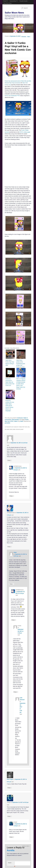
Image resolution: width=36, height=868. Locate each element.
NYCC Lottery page (25, 132)
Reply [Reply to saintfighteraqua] (12, 496)
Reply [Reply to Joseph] (9, 816)
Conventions (8, 420)
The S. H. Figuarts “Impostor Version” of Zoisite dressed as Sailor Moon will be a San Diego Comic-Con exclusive (21, 384)
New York (7, 421)
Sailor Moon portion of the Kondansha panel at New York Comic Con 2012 (21, 364)
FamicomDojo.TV (14, 1)
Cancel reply (26, 846)
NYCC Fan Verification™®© (12, 96)
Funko (27, 420)
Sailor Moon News (7, 3)
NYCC (12, 421)
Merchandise (16, 420)
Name (11, 863)
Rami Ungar (10, 779)
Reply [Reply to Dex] (9, 460)
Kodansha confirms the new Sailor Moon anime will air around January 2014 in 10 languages (10, 406)
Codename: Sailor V (22, 418)
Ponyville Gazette (24, 1)
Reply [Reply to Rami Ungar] (9, 788)
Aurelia (11, 850)
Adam (22, 421)
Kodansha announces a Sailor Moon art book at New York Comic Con (10, 382)
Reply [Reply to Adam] (12, 584)
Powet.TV (6, 1)
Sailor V (16, 421)
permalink (7, 423)
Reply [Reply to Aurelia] (16, 692)
